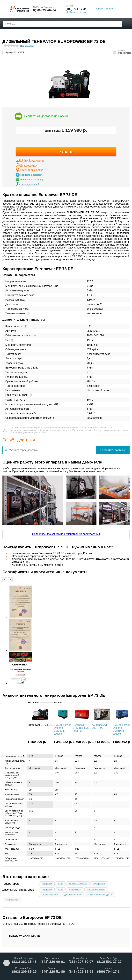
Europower (47, 884)
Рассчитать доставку (113, 450)
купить (66, 152)
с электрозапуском (78, 884)
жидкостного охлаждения (100, 895)
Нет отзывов (27, 46)
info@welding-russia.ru (32, 160)
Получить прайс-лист (32, 170)
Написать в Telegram (31, 175)
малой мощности (50, 895)
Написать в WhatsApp (32, 180)
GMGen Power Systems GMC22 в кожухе (62, 729)
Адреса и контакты (105, 9)
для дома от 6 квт (73, 895)
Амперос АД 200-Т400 (99, 726)
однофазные (99, 884)
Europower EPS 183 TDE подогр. (81, 728)
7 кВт (60, 884)
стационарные (12, 900)
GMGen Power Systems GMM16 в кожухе (121, 729)
